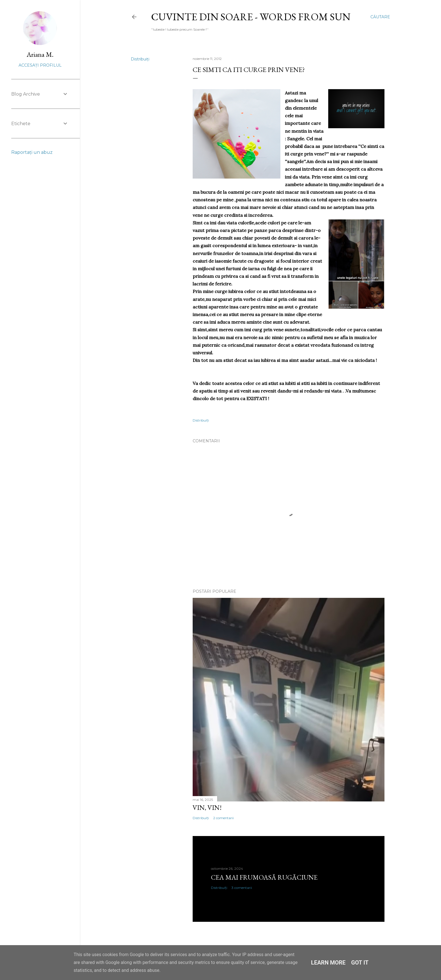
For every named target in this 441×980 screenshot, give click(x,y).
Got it (360, 963)
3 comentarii (242, 888)
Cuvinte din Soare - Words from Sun (251, 17)
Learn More (328, 963)
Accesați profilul (40, 65)
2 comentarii (223, 818)
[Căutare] (380, 17)
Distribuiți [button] (140, 59)
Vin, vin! (207, 807)
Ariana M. (40, 54)
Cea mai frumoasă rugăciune (264, 877)
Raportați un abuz (32, 152)
